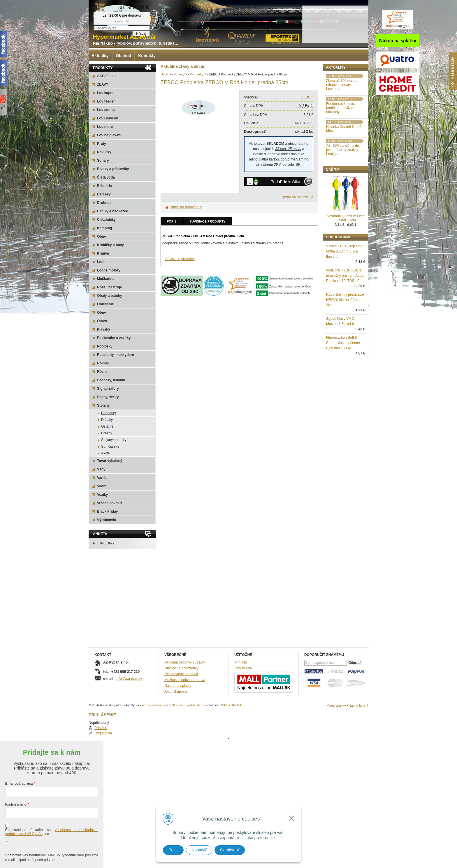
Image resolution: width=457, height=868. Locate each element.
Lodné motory (109, 270)
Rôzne (102, 372)
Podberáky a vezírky (114, 338)
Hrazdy (107, 433)
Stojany (103, 405)
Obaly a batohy (110, 296)
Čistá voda (106, 177)
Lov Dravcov (108, 118)
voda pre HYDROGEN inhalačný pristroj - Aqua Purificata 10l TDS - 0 (345, 306)
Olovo (102, 321)
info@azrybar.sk (129, 679)
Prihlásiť (338, 80)
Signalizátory (108, 389)
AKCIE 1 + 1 (107, 76)
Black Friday (107, 511)
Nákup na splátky (178, 686)
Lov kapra (105, 93)
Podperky (109, 413)
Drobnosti (105, 203)
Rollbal (103, 363)
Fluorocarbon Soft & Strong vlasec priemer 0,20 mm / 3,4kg (343, 373)
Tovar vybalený (110, 461)
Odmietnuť (230, 850)
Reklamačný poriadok (181, 674)
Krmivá (103, 253)
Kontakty (147, 56)
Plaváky (104, 329)
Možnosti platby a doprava (185, 680)
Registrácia (341, 86)
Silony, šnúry (108, 397)
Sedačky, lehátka (111, 380)
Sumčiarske (110, 447)
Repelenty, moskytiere (116, 355)
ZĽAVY (103, 84)
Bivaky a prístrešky (113, 169)
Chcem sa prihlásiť (52, 855)
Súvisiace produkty (208, 221)
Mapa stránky (336, 705)
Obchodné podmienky (181, 668)
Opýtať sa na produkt (297, 197)
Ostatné (107, 426)
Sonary (103, 160)
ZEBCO (307, 97)
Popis (172, 221)
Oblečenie (105, 304)
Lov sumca (106, 110)
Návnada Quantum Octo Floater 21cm (346, 248)
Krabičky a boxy (110, 245)
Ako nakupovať (176, 691)
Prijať (173, 850)
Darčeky (104, 194)
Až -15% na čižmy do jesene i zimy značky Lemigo (343, 180)
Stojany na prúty (114, 440)
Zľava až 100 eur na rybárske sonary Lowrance (342, 115)
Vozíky (102, 495)
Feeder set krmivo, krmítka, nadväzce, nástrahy (341, 138)
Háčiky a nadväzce (113, 211)
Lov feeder (106, 101)
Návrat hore (358, 705)
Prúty (102, 144)
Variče (102, 478)
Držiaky (107, 420)
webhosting (195, 705)
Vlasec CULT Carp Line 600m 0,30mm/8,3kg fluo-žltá (344, 282)
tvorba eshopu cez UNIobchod (164, 705)
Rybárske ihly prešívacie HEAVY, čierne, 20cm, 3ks (345, 330)
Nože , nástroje (109, 287)
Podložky (105, 346)
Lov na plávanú (110, 135)
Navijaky (104, 152)
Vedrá (102, 486)
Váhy (101, 469)
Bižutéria (104, 186)
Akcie (105, 453)
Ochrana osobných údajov (185, 662)
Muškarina (106, 279)
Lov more (105, 127)
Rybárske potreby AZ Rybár (118, 16)
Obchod (123, 56)
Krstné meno (16, 781)
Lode (101, 262)
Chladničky (106, 220)
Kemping (104, 228)
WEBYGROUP (232, 705)
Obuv (102, 237)
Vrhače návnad (109, 503)
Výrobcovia (107, 520)
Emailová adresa (19, 760)
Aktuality (100, 56)
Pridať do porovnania (186, 207)
